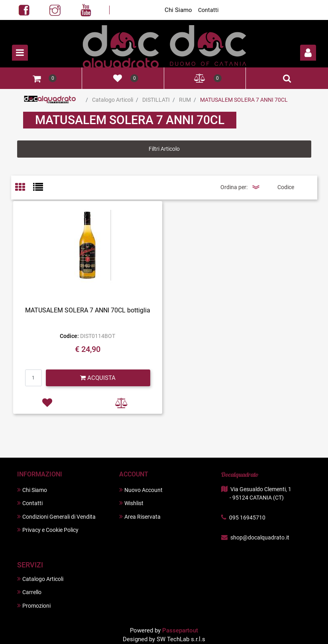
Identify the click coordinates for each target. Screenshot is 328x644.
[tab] (24, 188)
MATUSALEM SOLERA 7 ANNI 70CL (244, 100)
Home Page (50, 100)
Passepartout (180, 630)
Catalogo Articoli (113, 100)
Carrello (29, 592)
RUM (185, 100)
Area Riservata (140, 517)
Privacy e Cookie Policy (48, 530)
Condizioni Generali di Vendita (56, 517)
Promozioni (34, 605)
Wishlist (131, 503)
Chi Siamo (178, 10)
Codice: (69, 336)
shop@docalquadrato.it (260, 537)
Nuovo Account (141, 490)
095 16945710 (247, 518)
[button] (308, 53)
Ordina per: (234, 187)
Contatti (208, 10)
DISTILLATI (156, 100)
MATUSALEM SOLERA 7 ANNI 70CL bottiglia (88, 310)
